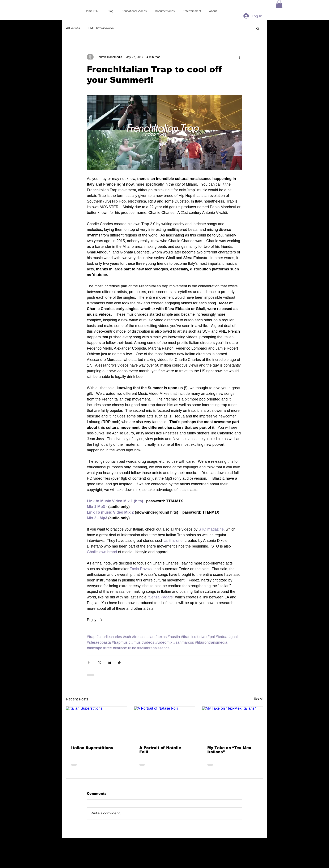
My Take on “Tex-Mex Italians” (229, 750)
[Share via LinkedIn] (109, 662)
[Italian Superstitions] (96, 723)
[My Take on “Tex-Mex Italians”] (233, 723)
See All (258, 699)
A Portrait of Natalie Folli (160, 750)
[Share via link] (120, 662)
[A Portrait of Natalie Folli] (165, 723)
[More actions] (240, 57)
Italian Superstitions (92, 748)
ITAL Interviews (101, 28)
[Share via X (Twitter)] (99, 662)
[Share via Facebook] (89, 662)
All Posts (73, 28)
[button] (279, 4)
